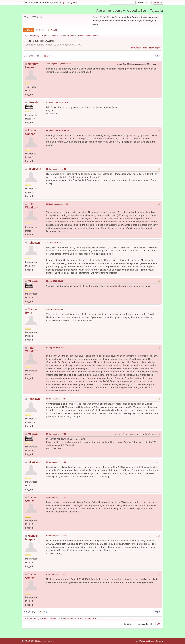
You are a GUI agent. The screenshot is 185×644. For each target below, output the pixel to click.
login (64, 2)
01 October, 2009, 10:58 (56, 169)
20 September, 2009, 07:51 (57, 102)
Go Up (27, 612)
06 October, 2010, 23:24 (56, 399)
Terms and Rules (147, 641)
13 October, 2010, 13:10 (56, 536)
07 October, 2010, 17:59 (56, 497)
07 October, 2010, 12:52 (56, 462)
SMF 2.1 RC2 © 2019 (30, 641)
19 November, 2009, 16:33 (57, 204)
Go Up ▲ (159, 641)
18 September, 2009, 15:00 (60, 64)
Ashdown (34, 243)
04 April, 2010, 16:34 (55, 243)
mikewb (33, 102)
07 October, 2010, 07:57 (56, 434)
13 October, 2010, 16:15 (56, 574)
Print (157, 56)
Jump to (127, 624)
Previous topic (139, 48)
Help (137, 641)
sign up (73, 2)
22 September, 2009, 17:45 (57, 130)
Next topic (155, 48)
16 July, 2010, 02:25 (54, 281)
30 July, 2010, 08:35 (54, 309)
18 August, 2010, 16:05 (56, 348)
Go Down (29, 56)
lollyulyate (34, 169)
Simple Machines (47, 641)
